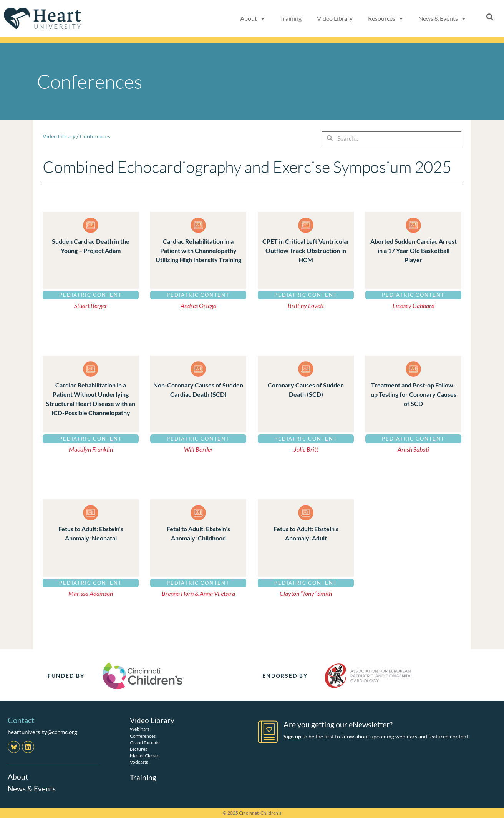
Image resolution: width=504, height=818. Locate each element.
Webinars (140, 729)
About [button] (252, 18)
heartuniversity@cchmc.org (42, 732)
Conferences (97, 136)
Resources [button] (385, 18)
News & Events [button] (442, 18)
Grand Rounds (145, 742)
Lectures (138, 749)
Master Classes (145, 755)
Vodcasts (139, 762)
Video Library (335, 18)
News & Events (33, 788)
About (18, 776)
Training (291, 18)
